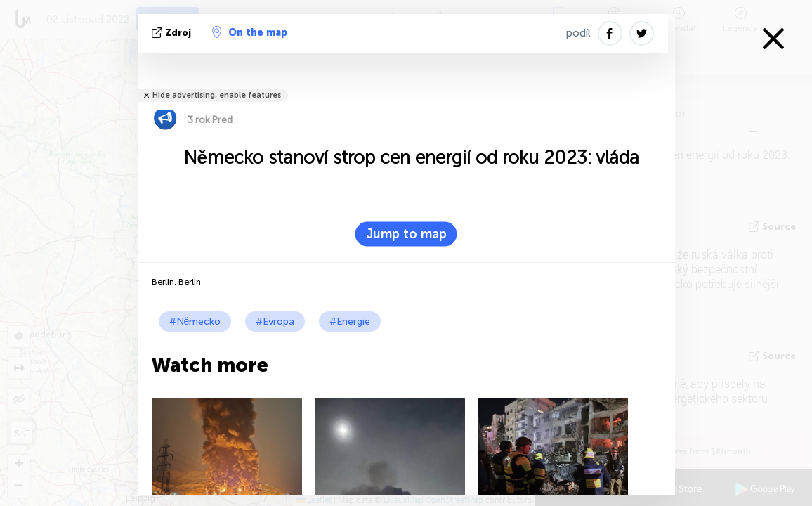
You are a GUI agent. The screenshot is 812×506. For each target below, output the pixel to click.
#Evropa (275, 322)
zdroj (173, 33)
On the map (250, 32)
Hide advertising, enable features (217, 95)
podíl (578, 33)
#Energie (350, 322)
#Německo (195, 322)
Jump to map (406, 234)
